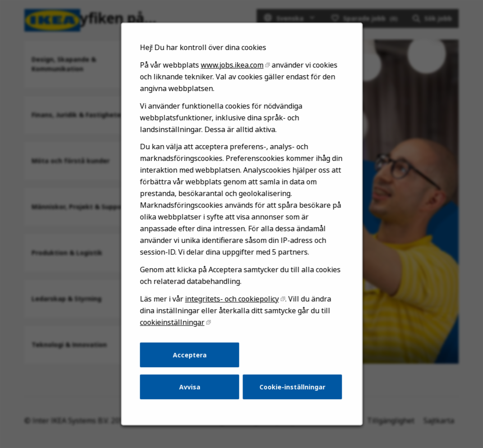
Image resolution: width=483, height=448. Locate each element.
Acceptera (192, 366)
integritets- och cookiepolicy (232, 313)
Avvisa (191, 397)
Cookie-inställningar (290, 397)
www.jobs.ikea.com (232, 89)
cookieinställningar (175, 335)
